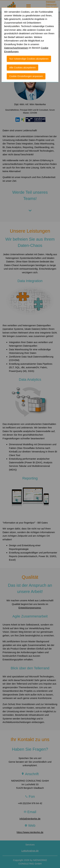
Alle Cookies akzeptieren (22, 64)
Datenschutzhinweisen (16, 45)
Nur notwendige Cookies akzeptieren (29, 56)
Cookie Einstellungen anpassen (26, 73)
